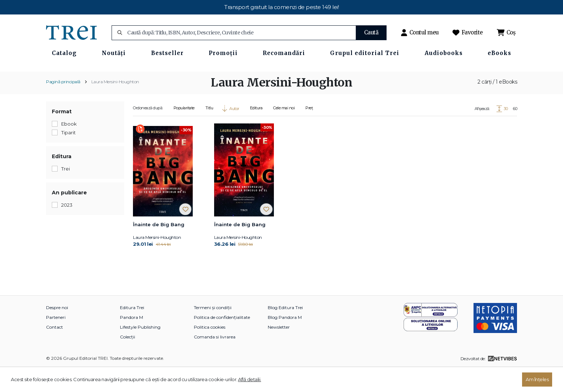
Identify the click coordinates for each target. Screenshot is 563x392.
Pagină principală (63, 105)
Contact (55, 351)
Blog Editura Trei (285, 331)
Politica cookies (210, 351)
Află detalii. (250, 379)
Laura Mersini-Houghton (115, 105)
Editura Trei (132, 331)
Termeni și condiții (213, 331)
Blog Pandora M (285, 341)
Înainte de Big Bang (159, 248)
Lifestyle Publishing (140, 351)
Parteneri (56, 341)
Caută (371, 32)
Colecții (128, 360)
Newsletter (279, 351)
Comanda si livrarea (215, 360)
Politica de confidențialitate (222, 341)
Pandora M (132, 341)
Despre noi (57, 331)
